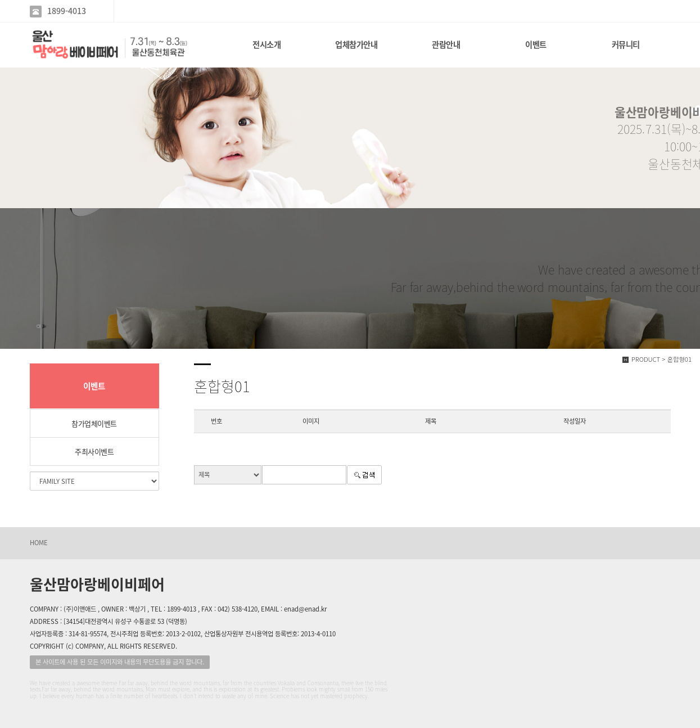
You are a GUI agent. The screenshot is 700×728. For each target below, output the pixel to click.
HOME (39, 543)
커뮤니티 (626, 44)
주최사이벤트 (94, 451)
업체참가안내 (356, 44)
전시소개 (267, 44)
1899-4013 (67, 11)
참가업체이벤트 (94, 423)
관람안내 (446, 44)
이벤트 (536, 44)
